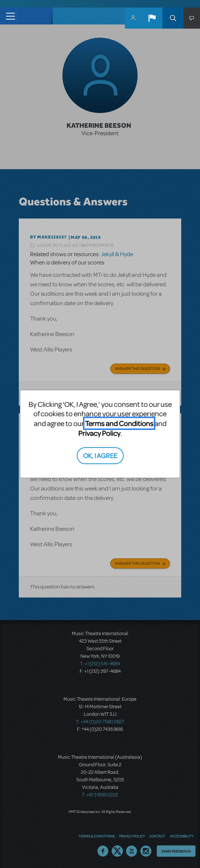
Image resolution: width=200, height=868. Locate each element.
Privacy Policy (99, 433)
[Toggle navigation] (8, 16)
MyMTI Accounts (133, 18)
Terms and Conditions (119, 423)
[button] (152, 18)
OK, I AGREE (100, 455)
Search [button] (173, 18)
